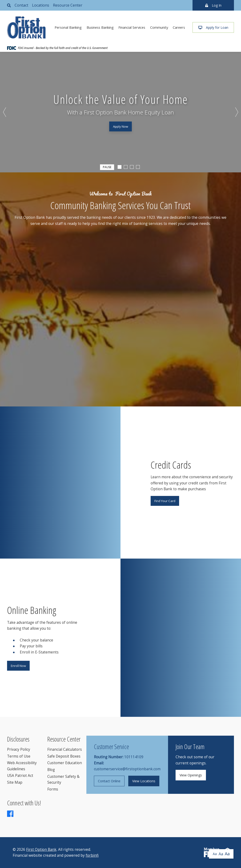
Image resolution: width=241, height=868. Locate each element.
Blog (51, 770)
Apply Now (120, 126)
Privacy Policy (19, 749)
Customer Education (65, 763)
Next (236, 112)
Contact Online (109, 781)
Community (159, 27)
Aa (215, 854)
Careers (179, 27)
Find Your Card (165, 501)
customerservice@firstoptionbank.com (127, 769)
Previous (5, 112)
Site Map (15, 782)
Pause (107, 167)
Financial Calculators (65, 749)
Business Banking (100, 27)
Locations (41, 5)
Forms (53, 789)
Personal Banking (68, 27)
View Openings (191, 775)
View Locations (144, 781)
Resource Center (68, 5)
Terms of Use (19, 756)
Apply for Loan (213, 27)
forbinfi (92, 855)
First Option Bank (41, 850)
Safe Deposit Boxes (64, 756)
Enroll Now (18, 666)
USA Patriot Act (20, 776)
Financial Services (132, 27)
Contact (21, 5)
